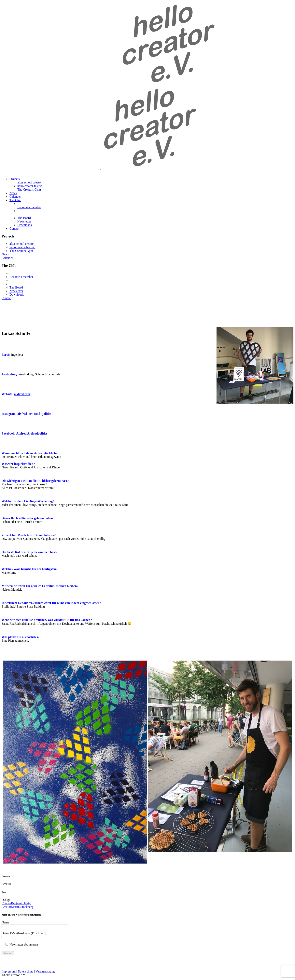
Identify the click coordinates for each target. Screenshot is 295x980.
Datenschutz (26, 971)
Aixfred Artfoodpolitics (32, 433)
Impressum (9, 971)
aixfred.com (22, 394)
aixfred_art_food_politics (34, 414)
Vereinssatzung (45, 971)
